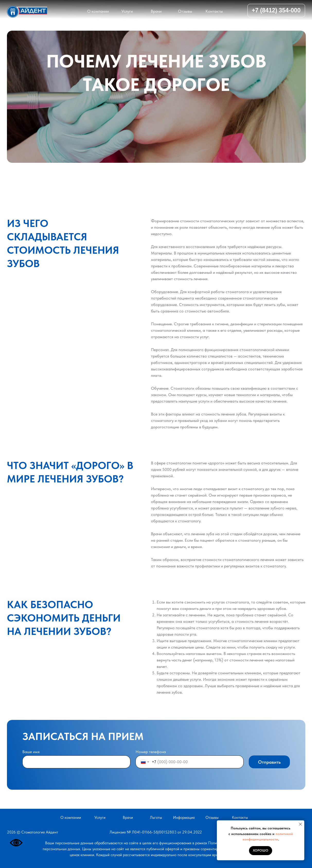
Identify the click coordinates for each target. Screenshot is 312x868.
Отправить (269, 762)
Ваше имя (31, 752)
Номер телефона (151, 752)
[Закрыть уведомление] (300, 824)
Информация (184, 818)
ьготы (156, 818)
